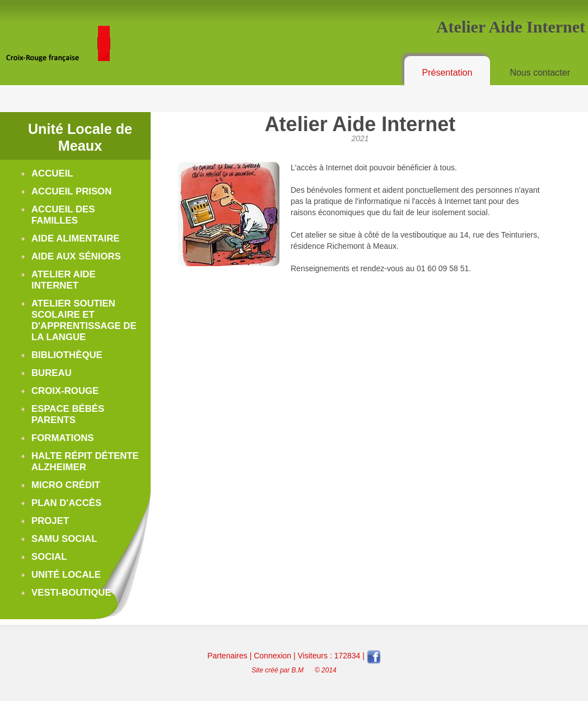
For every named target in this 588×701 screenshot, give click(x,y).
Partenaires (227, 656)
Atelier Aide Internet (64, 280)
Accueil (52, 173)
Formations (63, 438)
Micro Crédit (66, 485)
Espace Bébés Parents (68, 414)
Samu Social (64, 539)
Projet (50, 521)
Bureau (52, 373)
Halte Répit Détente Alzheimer (85, 461)
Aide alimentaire (76, 238)
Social (49, 557)
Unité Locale (66, 575)
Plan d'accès (66, 503)
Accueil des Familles (63, 215)
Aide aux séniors (76, 256)
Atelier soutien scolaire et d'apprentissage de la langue (84, 320)
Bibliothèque (67, 355)
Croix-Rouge (65, 391)
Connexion (272, 656)
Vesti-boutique (71, 593)
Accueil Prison (71, 191)
